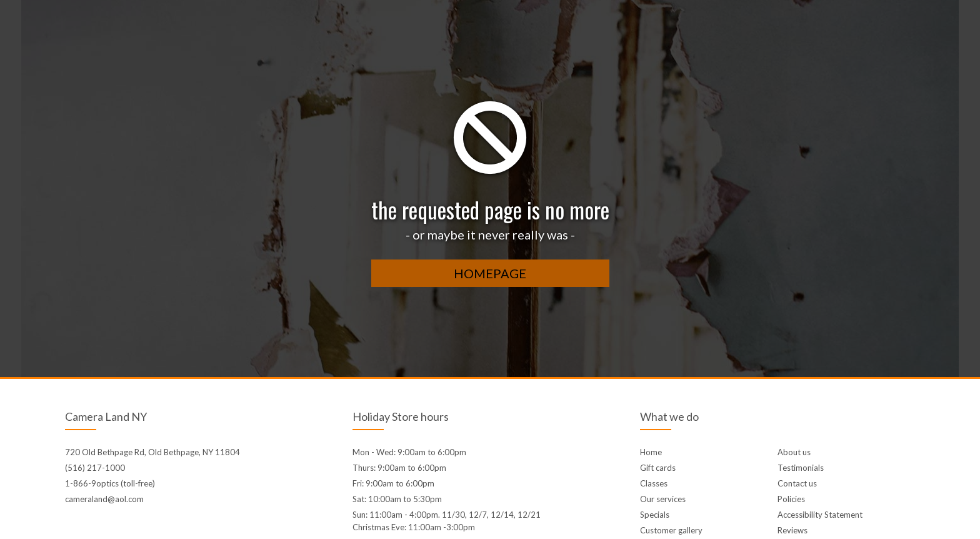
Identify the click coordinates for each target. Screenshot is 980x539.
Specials (655, 515)
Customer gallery (671, 530)
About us (794, 452)
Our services (663, 499)
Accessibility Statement (820, 515)
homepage (490, 273)
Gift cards (658, 468)
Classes (654, 483)
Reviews (792, 530)
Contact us (797, 483)
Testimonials (801, 468)
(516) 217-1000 (95, 468)
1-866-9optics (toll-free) (110, 483)
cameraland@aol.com (104, 499)
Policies (791, 499)
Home (651, 452)
